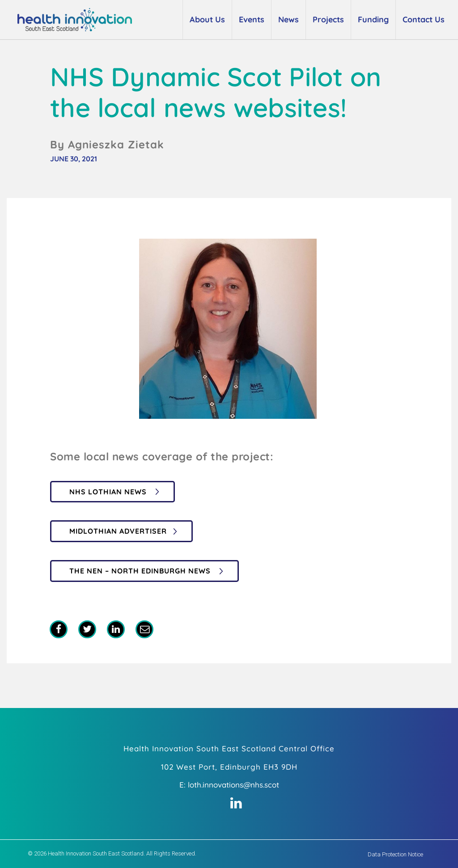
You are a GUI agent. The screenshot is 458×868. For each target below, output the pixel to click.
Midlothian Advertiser (118, 531)
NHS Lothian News (109, 492)
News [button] (288, 19)
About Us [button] (207, 19)
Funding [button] (373, 19)
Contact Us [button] (424, 19)
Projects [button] (328, 19)
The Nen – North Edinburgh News (141, 571)
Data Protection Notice (395, 854)
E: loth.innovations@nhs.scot (229, 785)
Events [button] (252, 19)
